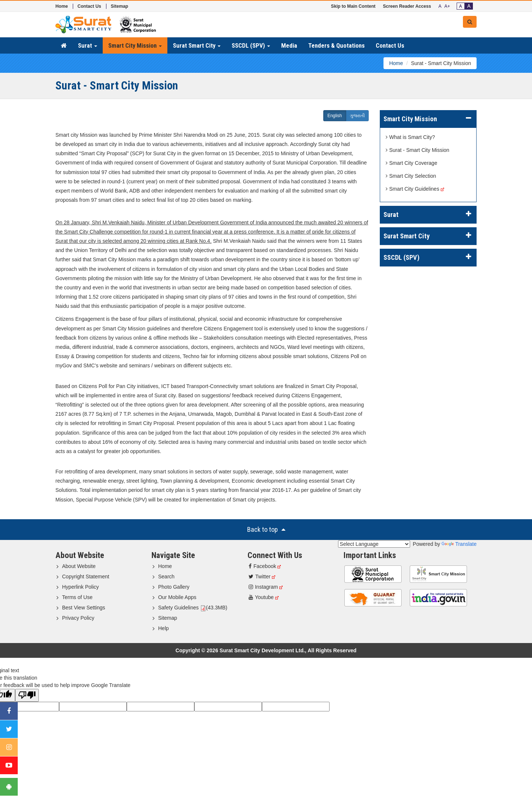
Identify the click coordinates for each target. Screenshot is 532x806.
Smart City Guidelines (412, 189)
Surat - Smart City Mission (418, 150)
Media (289, 45)
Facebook (262, 566)
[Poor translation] (27, 695)
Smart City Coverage (412, 163)
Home (62, 6)
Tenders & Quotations (336, 45)
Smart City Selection (411, 176)
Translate (459, 544)
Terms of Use (77, 597)
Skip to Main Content (353, 6)
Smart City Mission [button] (135, 45)
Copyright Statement (86, 577)
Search (166, 577)
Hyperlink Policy (81, 587)
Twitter (260, 577)
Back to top (266, 529)
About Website (79, 566)
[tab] (428, 119)
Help (163, 628)
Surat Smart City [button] (197, 45)
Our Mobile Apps (177, 597)
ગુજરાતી (357, 116)
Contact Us (89, 6)
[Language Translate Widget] (374, 544)
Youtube (261, 597)
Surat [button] (88, 45)
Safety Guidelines (178, 608)
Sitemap (120, 6)
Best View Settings (83, 608)
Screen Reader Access (407, 6)
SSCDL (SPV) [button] (251, 45)
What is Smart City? (410, 137)
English (335, 116)
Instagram (263, 587)
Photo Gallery (174, 587)
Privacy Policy (78, 618)
